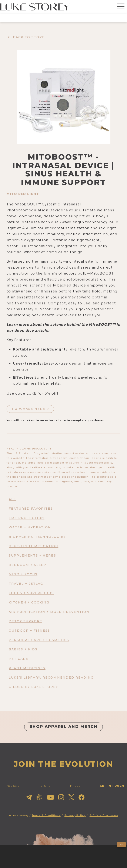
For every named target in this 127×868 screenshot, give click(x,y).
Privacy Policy (75, 815)
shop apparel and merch (63, 727)
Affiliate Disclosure (104, 815)
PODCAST (13, 786)
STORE (46, 786)
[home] (35, 7)
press (75, 786)
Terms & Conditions (46, 815)
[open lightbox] (63, 97)
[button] (121, 7)
